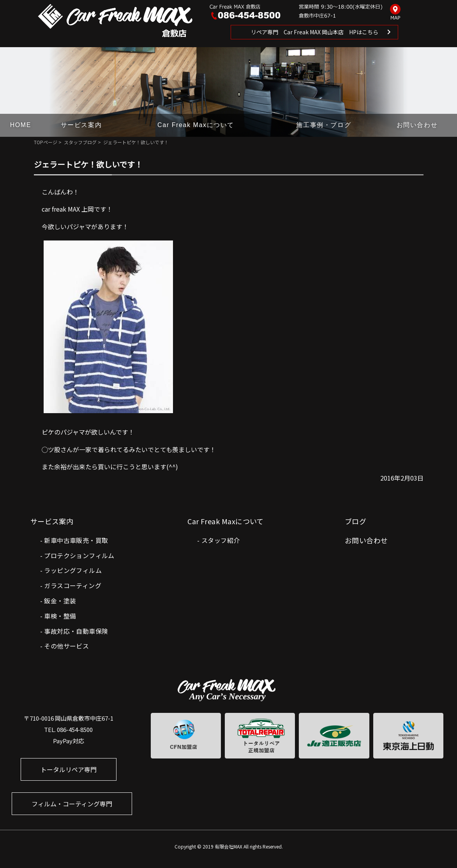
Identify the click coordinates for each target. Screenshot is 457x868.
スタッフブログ (80, 142)
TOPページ (46, 142)
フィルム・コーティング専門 (72, 804)
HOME (21, 125)
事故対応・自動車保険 (76, 631)
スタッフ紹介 (221, 540)
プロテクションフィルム (79, 555)
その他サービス (66, 646)
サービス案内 (81, 125)
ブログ (356, 521)
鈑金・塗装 (60, 601)
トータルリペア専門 (69, 769)
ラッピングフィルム (73, 570)
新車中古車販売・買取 (76, 540)
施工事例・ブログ (324, 125)
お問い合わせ (417, 125)
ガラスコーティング (73, 585)
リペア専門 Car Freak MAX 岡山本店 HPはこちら (315, 32)
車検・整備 (60, 616)
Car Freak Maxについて (196, 125)
